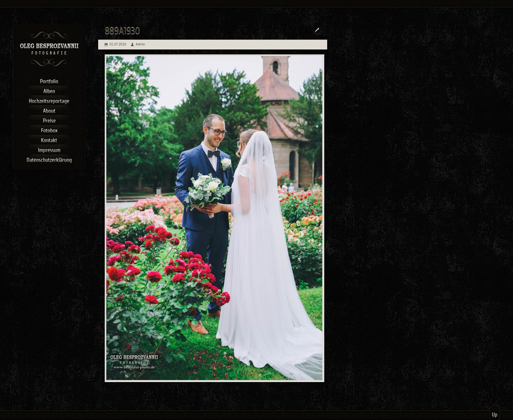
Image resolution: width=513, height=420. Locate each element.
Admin (140, 44)
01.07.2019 (118, 44)
